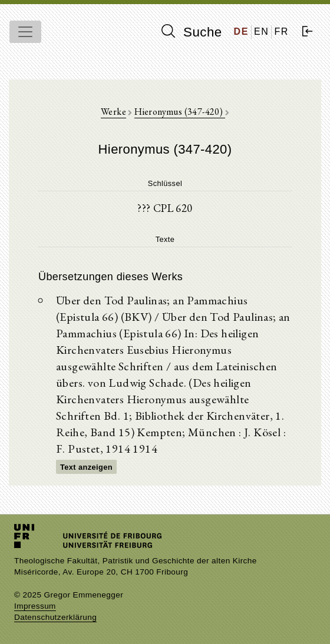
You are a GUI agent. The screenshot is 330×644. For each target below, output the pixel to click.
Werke (113, 112)
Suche (192, 32)
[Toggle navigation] (25, 32)
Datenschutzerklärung (55, 617)
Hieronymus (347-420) (179, 112)
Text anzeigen (86, 467)
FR (281, 31)
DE (241, 31)
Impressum (35, 606)
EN (261, 31)
